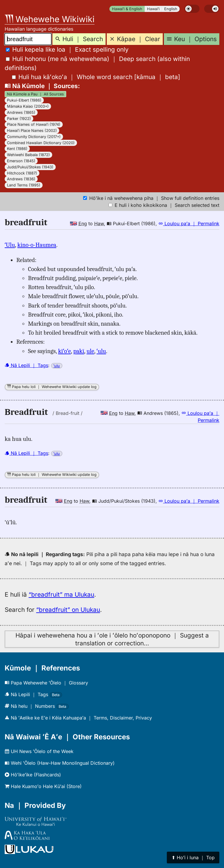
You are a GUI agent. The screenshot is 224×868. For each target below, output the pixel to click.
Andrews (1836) (21, 179)
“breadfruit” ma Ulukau (61, 594)
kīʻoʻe (64, 351)
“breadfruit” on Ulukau (68, 610)
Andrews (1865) (21, 112)
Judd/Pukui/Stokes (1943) (30, 167)
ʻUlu (10, 245)
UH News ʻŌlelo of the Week (39, 751)
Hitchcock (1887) (22, 173)
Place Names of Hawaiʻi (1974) (34, 124)
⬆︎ (193, 857)
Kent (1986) (17, 149)
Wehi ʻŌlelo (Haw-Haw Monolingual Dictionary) (60, 763)
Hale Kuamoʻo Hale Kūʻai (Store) (43, 786)
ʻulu (101, 351)
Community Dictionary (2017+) (34, 137)
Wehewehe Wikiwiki (50, 19)
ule (90, 351)
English (171, 9)
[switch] (192, 9)
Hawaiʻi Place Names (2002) (32, 131)
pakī (79, 351)
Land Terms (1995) (24, 185)
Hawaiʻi (153, 9)
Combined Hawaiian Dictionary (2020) (41, 143)
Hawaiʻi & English (127, 9)
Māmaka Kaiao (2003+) (28, 106)
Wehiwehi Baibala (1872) (28, 155)
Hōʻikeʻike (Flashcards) (33, 775)
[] (96, 77)
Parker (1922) (19, 119)
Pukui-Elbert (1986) (24, 100)
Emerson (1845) (21, 161)
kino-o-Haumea (37, 245)
